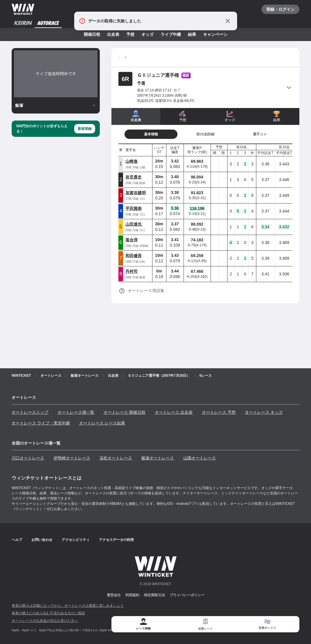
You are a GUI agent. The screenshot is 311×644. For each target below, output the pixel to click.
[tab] (151, 134)
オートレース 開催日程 (125, 412)
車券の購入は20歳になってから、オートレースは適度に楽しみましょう (68, 606)
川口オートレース (28, 458)
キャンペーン (215, 34)
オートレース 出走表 (174, 412)
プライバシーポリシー (187, 595)
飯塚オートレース (158, 458)
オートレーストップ (30, 412)
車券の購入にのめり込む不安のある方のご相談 (48, 613)
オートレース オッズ (264, 412)
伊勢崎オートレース (72, 458)
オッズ (147, 34)
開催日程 (92, 34)
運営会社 (114, 595)
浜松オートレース (116, 458)
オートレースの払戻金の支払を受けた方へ (45, 621)
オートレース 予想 (219, 412)
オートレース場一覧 (76, 412)
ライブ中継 (171, 34)
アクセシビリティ (76, 540)
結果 (192, 34)
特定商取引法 (154, 595)
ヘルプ (17, 540)
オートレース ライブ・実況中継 (41, 423)
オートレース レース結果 (102, 423)
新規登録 (85, 129)
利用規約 (132, 595)
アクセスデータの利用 (116, 540)
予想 (130, 34)
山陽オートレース (200, 458)
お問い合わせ (42, 540)
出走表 (113, 34)
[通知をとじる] (228, 21)
